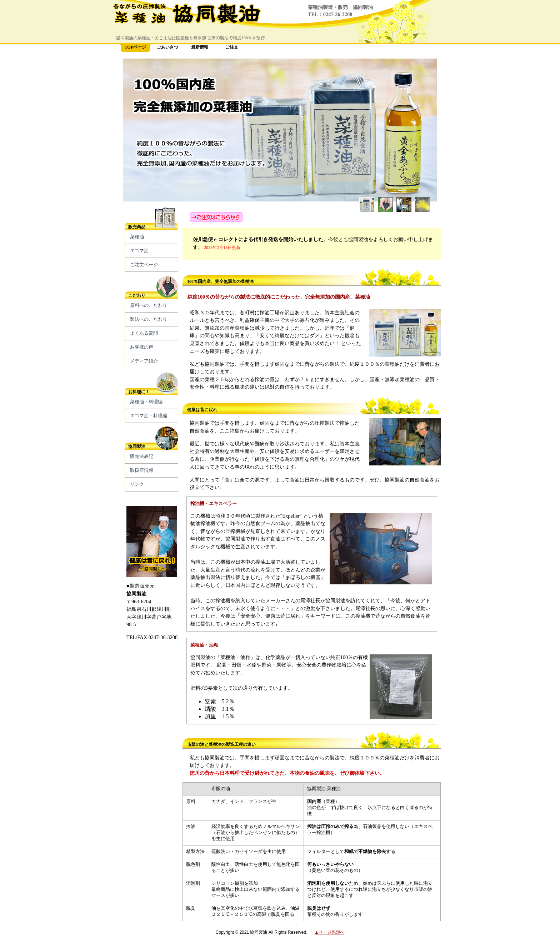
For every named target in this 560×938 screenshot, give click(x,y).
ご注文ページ (144, 265)
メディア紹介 (144, 361)
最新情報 (200, 47)
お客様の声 (142, 347)
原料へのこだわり (149, 305)
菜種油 (137, 237)
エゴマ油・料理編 (149, 416)
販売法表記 (142, 456)
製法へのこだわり (149, 319)
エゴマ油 (139, 251)
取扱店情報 (142, 470)
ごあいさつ (167, 47)
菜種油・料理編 (146, 402)
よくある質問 (144, 333)
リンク (137, 484)
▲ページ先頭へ (330, 932)
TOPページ (135, 47)
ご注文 (232, 47)
